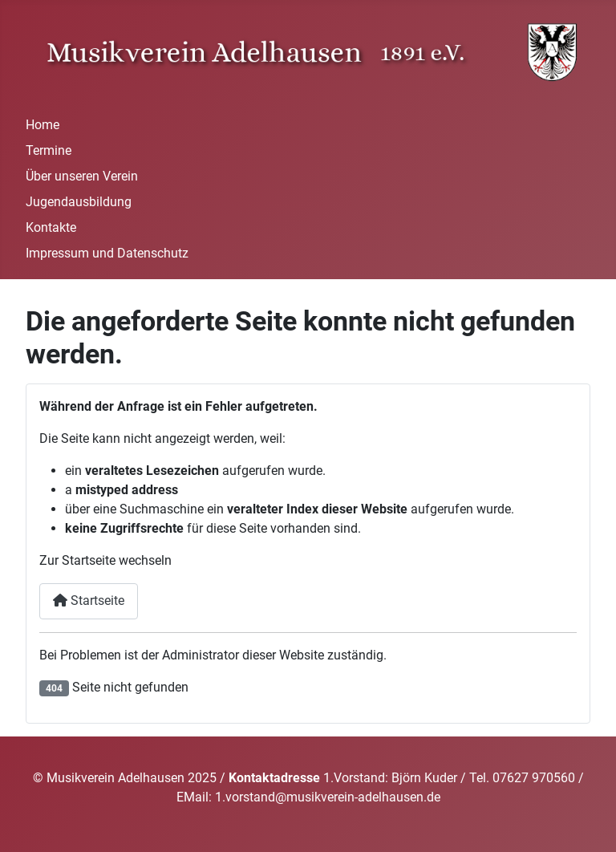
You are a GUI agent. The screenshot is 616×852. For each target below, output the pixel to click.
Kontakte (51, 227)
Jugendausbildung (79, 202)
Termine (49, 150)
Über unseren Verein (82, 176)
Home (43, 125)
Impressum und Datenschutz (107, 253)
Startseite (89, 600)
